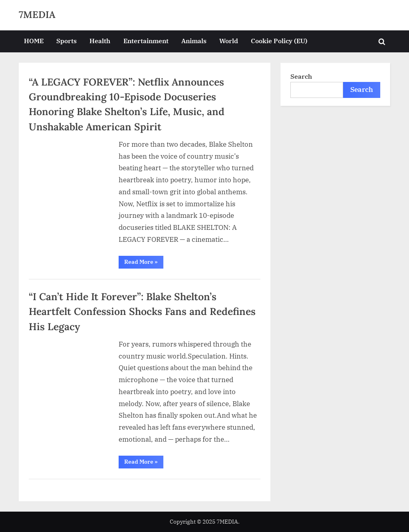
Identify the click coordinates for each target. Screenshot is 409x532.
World (229, 41)
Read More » (144, 263)
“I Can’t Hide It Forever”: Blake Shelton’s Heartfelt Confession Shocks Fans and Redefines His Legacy (142, 311)
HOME (34, 41)
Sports (67, 41)
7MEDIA (37, 15)
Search (301, 76)
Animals (194, 41)
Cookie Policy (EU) (279, 41)
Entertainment (146, 41)
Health (100, 41)
